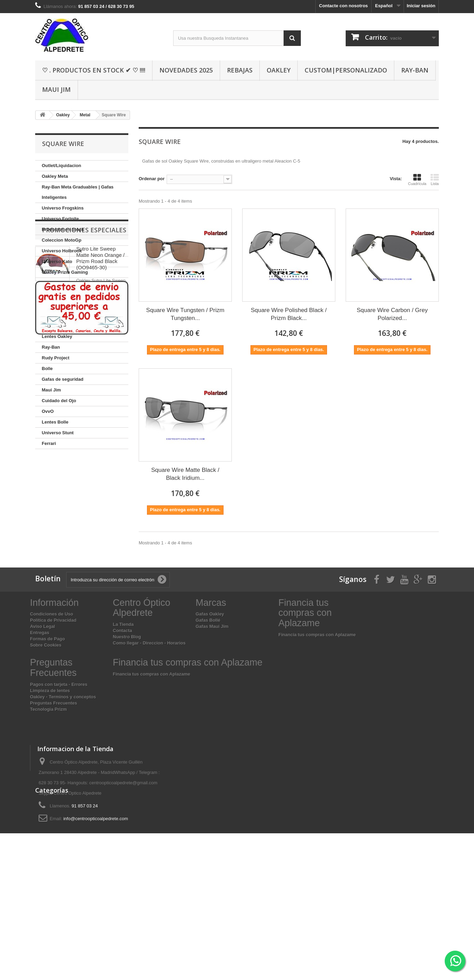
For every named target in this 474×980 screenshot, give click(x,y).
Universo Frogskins (63, 208)
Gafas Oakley (210, 703)
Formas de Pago (47, 727)
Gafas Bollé (208, 709)
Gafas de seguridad (63, 379)
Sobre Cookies (46, 734)
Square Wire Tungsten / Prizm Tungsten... (185, 314)
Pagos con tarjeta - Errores (59, 773)
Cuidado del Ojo (59, 401)
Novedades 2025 (186, 70)
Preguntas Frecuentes (54, 791)
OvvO (48, 411)
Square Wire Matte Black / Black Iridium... (185, 474)
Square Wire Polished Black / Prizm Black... (289, 314)
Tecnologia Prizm (48, 798)
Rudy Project (56, 358)
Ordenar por (152, 179)
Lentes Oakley (57, 336)
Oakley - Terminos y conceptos (63, 785)
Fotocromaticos (59, 304)
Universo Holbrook (62, 251)
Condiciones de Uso (52, 703)
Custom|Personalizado (346, 70)
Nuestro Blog (127, 725)
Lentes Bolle (55, 422)
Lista (435, 179)
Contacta (122, 719)
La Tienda (123, 713)
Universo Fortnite (60, 219)
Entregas (40, 721)
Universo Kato (57, 261)
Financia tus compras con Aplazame (317, 723)
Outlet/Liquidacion (61, 166)
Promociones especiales (84, 470)
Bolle (47, 368)
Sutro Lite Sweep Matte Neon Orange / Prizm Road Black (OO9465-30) (100, 498)
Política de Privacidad (53, 709)
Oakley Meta (55, 176)
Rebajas (240, 70)
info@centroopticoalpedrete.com (96, 907)
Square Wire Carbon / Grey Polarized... (392, 314)
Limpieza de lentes (50, 779)
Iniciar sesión (421, 6)
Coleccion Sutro (59, 294)
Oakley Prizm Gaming (65, 272)
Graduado (52, 326)
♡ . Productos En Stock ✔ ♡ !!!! (94, 70)
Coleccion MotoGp (62, 240)
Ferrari (49, 443)
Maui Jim (56, 89)
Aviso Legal (42, 715)
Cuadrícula (417, 179)
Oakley (279, 70)
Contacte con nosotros (344, 6)
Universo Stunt (58, 433)
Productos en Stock (63, 229)
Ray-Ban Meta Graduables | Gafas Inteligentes (78, 192)
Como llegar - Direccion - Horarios (149, 732)
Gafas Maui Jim (212, 715)
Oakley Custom (58, 283)
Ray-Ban (415, 70)
